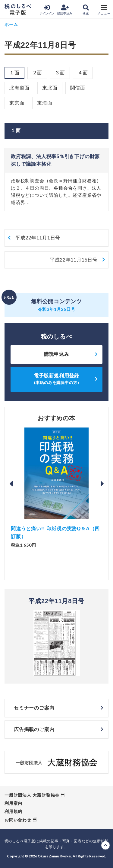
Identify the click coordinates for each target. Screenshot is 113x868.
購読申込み (65, 10)
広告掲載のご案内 (34, 729)
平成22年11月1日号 (38, 238)
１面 (14, 73)
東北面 (50, 88)
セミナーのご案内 (34, 708)
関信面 (78, 88)
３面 (60, 73)
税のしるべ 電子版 (18, 9)
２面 (37, 73)
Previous (11, 484)
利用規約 (13, 811)
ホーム (11, 24)
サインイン (47, 10)
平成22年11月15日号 (74, 260)
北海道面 (19, 88)
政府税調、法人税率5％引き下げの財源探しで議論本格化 (55, 160)
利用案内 (13, 803)
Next (102, 484)
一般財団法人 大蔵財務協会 (32, 795)
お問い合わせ (18, 820)
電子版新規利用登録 (57, 379)
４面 (83, 73)
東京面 (17, 103)
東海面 (45, 103)
